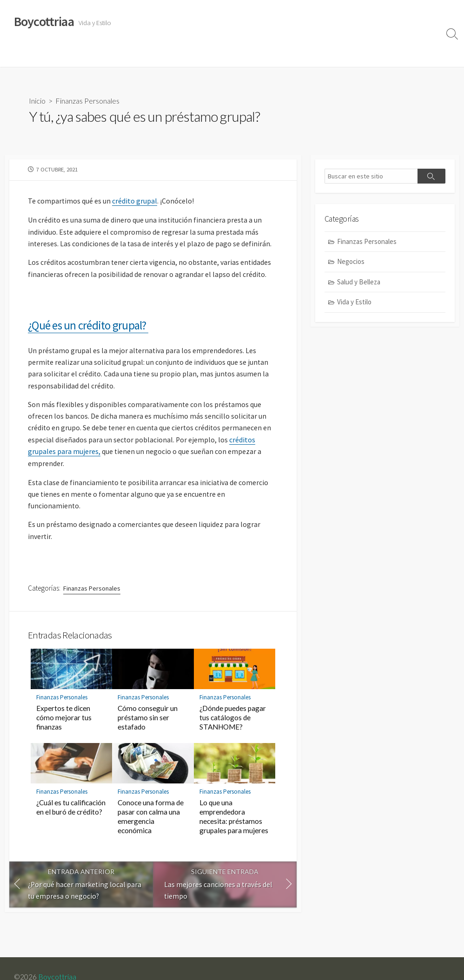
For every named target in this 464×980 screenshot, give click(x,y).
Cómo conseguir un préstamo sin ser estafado (148, 726)
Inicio (37, 101)
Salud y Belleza (79, 55)
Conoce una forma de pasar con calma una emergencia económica (151, 825)
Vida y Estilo (28, 55)
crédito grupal (135, 202)
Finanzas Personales (144, 55)
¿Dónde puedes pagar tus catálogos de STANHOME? (233, 726)
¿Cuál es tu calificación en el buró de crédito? (71, 816)
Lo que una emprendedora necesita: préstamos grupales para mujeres (234, 825)
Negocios (201, 55)
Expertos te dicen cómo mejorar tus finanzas (64, 726)
